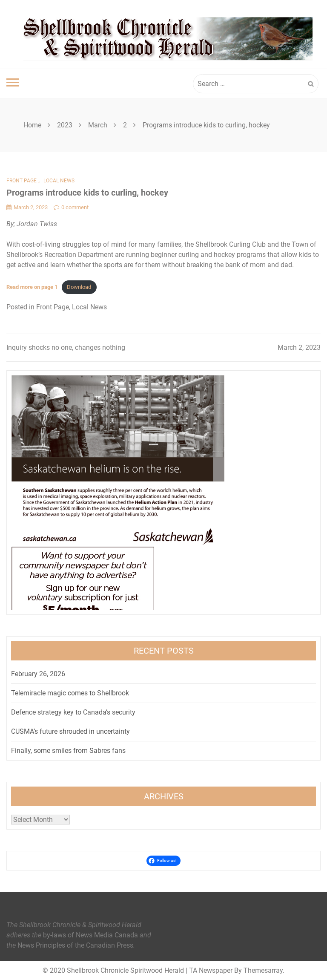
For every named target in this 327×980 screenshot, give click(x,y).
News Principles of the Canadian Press (75, 945)
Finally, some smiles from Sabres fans (68, 751)
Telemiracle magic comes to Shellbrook (70, 693)
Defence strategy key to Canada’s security (73, 712)
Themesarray (263, 970)
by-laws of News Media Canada (90, 935)
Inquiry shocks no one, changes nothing (66, 347)
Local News (59, 181)
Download (79, 287)
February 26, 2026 (38, 674)
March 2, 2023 (299, 347)
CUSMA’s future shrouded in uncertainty (70, 731)
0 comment (71, 207)
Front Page (22, 181)
